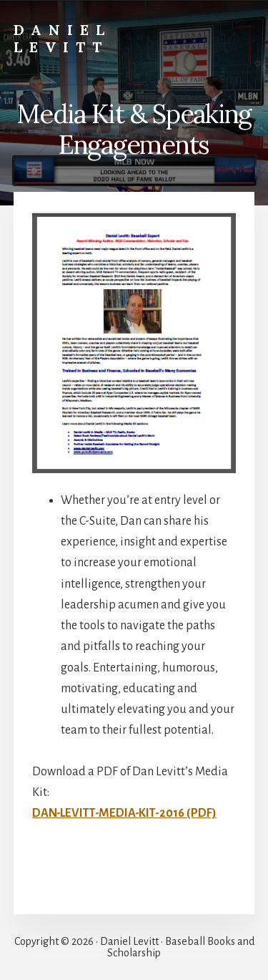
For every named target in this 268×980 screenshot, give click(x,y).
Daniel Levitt (63, 38)
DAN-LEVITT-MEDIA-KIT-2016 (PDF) (124, 813)
